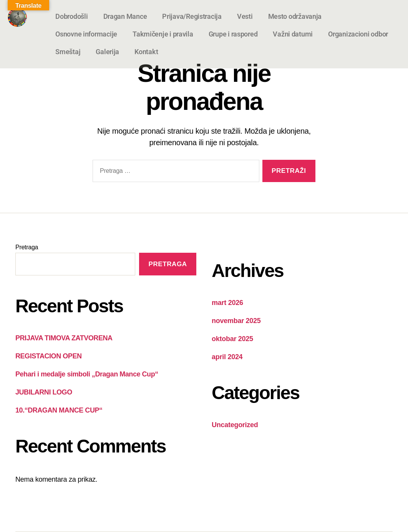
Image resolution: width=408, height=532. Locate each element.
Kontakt (146, 52)
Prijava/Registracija (192, 16)
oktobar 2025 (232, 339)
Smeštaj (68, 52)
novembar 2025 (236, 321)
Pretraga (27, 247)
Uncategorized (235, 425)
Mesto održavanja (295, 16)
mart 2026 (227, 303)
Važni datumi (293, 34)
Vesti (245, 16)
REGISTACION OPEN (48, 356)
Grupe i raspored (233, 34)
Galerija (107, 52)
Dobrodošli (71, 16)
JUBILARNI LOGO (44, 392)
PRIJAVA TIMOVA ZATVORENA (64, 338)
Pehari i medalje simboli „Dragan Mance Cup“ (87, 374)
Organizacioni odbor (358, 34)
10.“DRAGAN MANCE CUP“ (59, 410)
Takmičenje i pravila (163, 34)
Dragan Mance (125, 16)
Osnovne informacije (86, 34)
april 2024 (227, 357)
